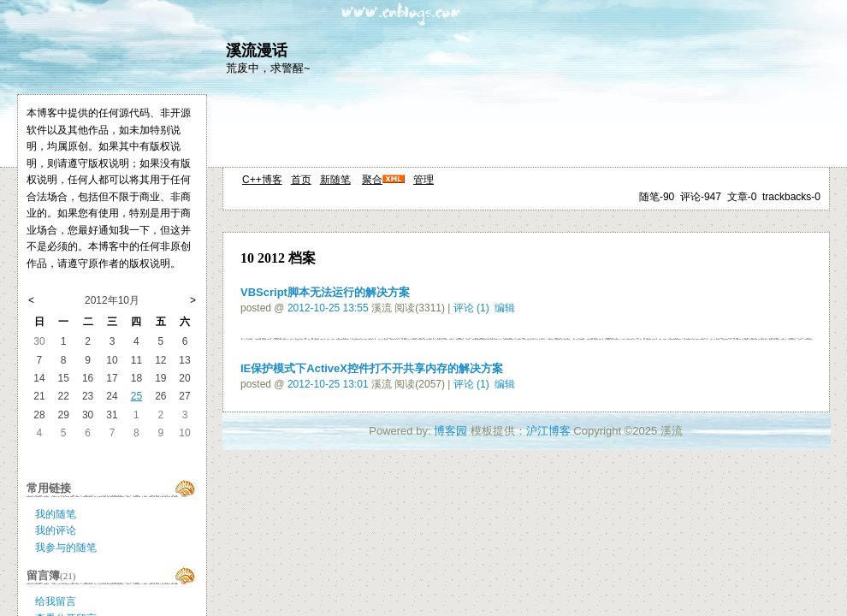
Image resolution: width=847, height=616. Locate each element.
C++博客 (262, 180)
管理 (423, 180)
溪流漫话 (257, 50)
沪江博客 (548, 431)
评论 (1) (471, 308)
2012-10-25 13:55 (328, 308)
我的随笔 (56, 514)
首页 (301, 180)
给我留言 (56, 601)
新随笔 (335, 180)
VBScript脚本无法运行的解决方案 (325, 292)
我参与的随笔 (66, 548)
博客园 (450, 431)
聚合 (372, 180)
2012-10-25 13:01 (328, 384)
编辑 (505, 308)
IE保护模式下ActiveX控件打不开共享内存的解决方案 (372, 368)
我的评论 (56, 530)
